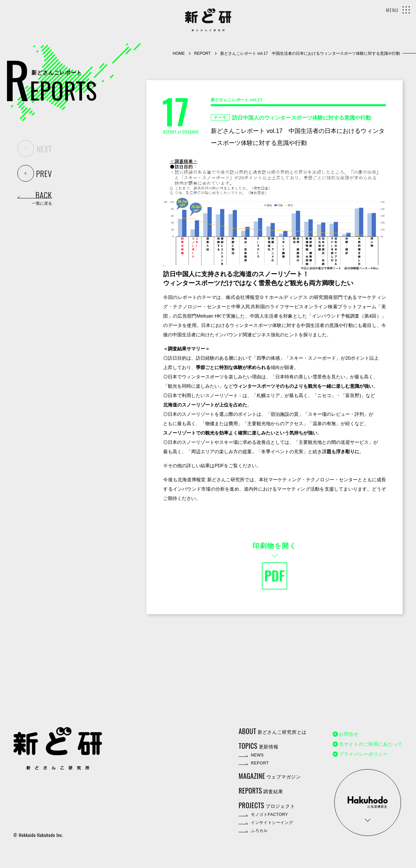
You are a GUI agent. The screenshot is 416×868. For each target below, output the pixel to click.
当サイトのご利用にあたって (371, 744)
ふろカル (259, 831)
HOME (179, 53)
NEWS (257, 755)
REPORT (202, 53)
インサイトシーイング (272, 823)
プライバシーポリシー (363, 754)
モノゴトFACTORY (269, 815)
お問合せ (349, 734)
